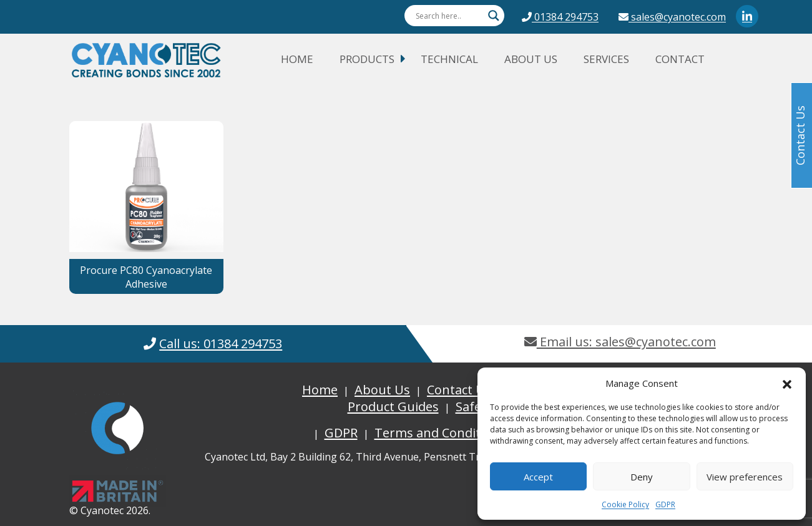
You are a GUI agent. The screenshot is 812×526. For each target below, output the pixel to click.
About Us (531, 59)
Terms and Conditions (440, 433)
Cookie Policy (625, 504)
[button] (787, 383)
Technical (449, 59)
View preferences (745, 477)
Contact (680, 59)
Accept (538, 477)
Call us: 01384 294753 (221, 343)
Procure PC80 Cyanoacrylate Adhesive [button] (146, 277)
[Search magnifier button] (494, 16)
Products (367, 59)
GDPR (665, 504)
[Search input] (449, 16)
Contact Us (459, 390)
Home (297, 59)
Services (606, 59)
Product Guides (393, 407)
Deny (642, 477)
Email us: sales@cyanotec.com (620, 342)
